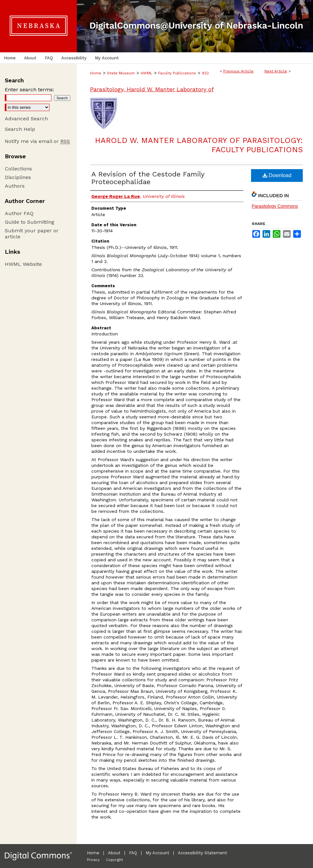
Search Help (20, 129)
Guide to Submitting (30, 222)
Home (96, 73)
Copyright (115, 860)
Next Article (276, 71)
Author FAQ (19, 213)
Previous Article (238, 71)
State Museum (121, 73)
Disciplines (18, 177)
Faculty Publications (177, 73)
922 (205, 73)
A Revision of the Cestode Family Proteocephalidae (148, 178)
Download (277, 175)
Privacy (93, 860)
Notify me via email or (37, 141)
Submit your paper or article (32, 234)
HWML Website (23, 264)
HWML (146, 73)
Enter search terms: (29, 90)
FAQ (133, 853)
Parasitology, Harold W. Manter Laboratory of (152, 89)
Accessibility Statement (202, 853)
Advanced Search (26, 119)
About (114, 853)
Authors (15, 186)
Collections (18, 169)
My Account (157, 853)
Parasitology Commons (275, 206)
